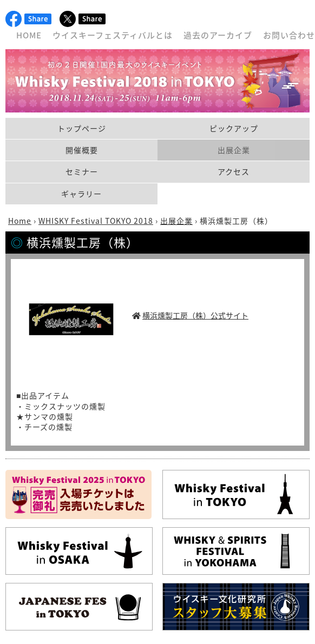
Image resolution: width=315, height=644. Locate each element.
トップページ (82, 128)
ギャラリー (81, 194)
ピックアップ (234, 128)
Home (20, 221)
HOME (29, 35)
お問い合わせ (289, 35)
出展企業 (234, 150)
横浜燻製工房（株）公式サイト (195, 315)
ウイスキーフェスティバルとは (113, 35)
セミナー (82, 171)
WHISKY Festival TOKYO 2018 (96, 221)
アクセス (234, 171)
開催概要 (82, 150)
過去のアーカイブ (218, 35)
